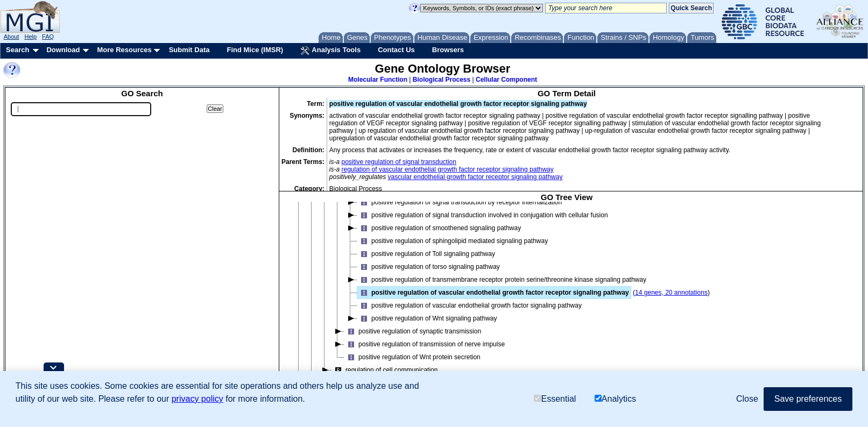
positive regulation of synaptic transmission (413, 331)
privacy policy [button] (197, 399)
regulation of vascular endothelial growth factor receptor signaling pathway (448, 169)
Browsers (448, 50)
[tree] (567, 299)
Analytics (615, 399)
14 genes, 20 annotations (671, 293)
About (12, 37)
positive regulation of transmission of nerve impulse (425, 344)
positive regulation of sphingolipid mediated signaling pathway (453, 241)
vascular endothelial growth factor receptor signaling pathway (475, 177)
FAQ (48, 37)
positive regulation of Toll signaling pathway (426, 254)
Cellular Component (506, 80)
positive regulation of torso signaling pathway (429, 267)
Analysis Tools (330, 51)
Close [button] (747, 399)
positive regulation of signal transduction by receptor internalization (460, 202)
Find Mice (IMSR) (255, 50)
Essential (555, 399)
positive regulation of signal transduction (399, 162)
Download (63, 50)
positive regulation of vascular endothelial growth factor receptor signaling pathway (493, 293)
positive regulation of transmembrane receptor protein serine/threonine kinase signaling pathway (502, 280)
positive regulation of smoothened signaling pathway (439, 228)
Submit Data (189, 50)
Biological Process (442, 80)
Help (30, 37)
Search (17, 50)
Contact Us (396, 50)
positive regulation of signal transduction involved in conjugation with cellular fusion (483, 215)
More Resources (124, 50)
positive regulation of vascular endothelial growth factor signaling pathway (470, 305)
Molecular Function (378, 80)
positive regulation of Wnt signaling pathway (427, 318)
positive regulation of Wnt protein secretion (412, 357)
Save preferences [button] (808, 399)
